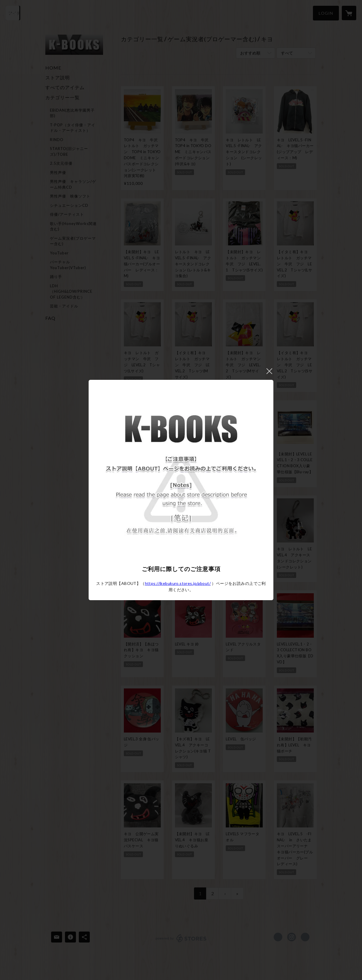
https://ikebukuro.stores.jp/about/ (178, 583)
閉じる (269, 371)
